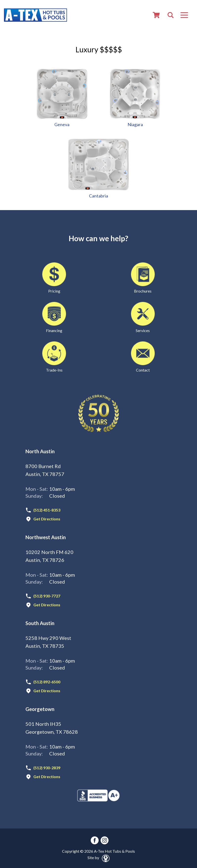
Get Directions (47, 519)
